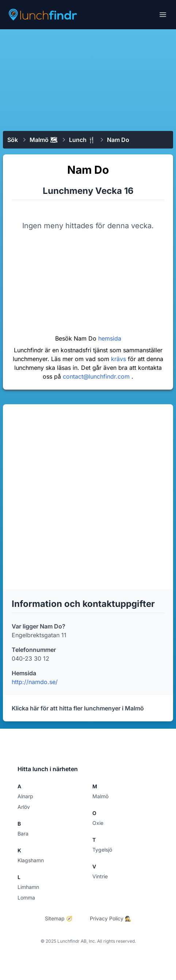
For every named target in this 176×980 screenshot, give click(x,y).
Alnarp (25, 796)
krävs (119, 359)
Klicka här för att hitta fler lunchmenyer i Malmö (78, 708)
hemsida (110, 338)
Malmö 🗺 (43, 140)
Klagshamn (31, 860)
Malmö (100, 796)
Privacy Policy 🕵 (110, 918)
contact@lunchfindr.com (97, 376)
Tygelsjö (102, 850)
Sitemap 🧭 (59, 918)
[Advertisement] (88, 79)
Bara (23, 833)
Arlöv (24, 807)
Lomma (26, 898)
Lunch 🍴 (82, 140)
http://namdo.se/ (35, 682)
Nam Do (118, 140)
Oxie (98, 823)
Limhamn (28, 887)
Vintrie (100, 876)
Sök (13, 140)
